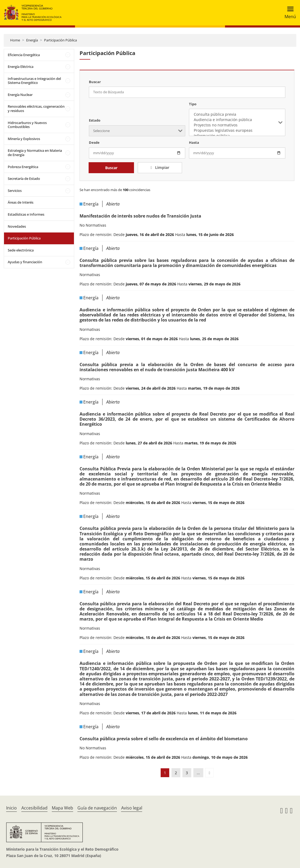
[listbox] (237, 122)
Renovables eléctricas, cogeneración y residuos (36, 108)
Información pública (237, 136)
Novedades (17, 226)
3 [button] (187, 773)
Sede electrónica (21, 250)
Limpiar (162, 167)
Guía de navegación (97, 808)
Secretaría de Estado (24, 179)
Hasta (194, 142)
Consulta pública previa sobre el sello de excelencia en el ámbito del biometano (164, 739)
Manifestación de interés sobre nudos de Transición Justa (140, 216)
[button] (209, 773)
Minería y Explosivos (24, 139)
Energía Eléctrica (21, 67)
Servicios (15, 191)
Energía (32, 40)
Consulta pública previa (237, 114)
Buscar (111, 168)
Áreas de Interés (21, 202)
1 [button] (165, 773)
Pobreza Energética (23, 167)
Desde (94, 142)
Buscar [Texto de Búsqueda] (95, 82)
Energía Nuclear (20, 95)
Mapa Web (62, 808)
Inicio (11, 808)
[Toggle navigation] (289, 13)
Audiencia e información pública (237, 120)
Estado (95, 120)
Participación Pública (60, 40)
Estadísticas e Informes (26, 214)
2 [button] (176, 773)
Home (15, 40)
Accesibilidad (34, 808)
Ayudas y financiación (25, 262)
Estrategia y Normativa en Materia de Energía (35, 153)
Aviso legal (132, 808)
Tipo (193, 104)
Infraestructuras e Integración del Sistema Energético (34, 81)
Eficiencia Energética (24, 55)
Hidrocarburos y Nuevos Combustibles (27, 125)
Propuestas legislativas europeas (237, 130)
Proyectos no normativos (237, 125)
